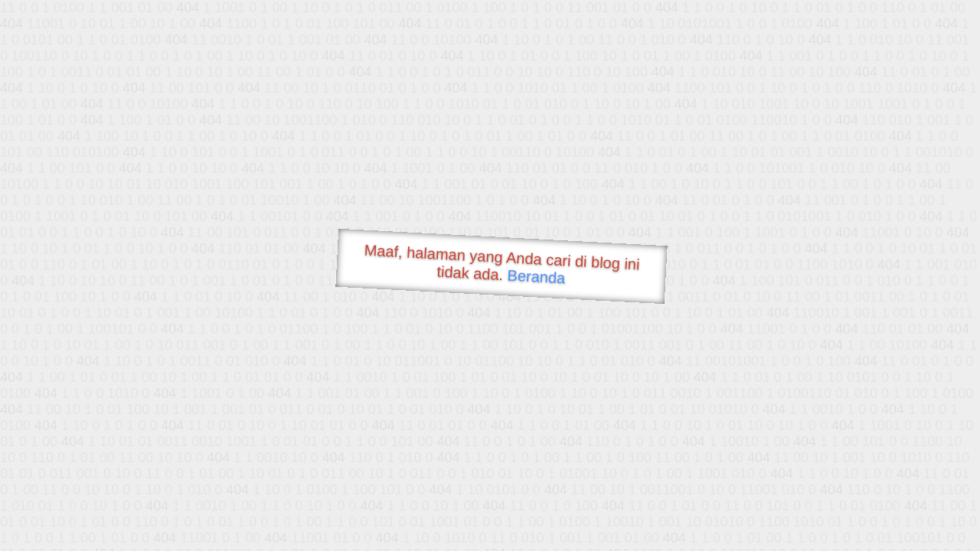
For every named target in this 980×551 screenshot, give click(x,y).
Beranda (536, 276)
